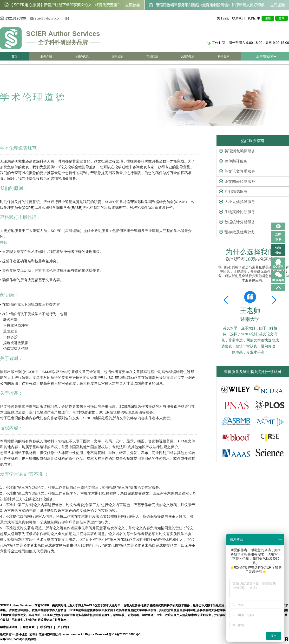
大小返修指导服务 (237, 202)
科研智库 (223, 56)
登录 (282, 18)
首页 (14, 56)
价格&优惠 (82, 56)
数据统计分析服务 (237, 222)
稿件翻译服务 (233, 161)
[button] (273, 300)
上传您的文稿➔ (266, 56)
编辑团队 (118, 56)
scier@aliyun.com (48, 18)
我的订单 (254, 18)
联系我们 (238, 18)
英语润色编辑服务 (237, 151)
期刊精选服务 (233, 192)
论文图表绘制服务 (237, 181)
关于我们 (223, 18)
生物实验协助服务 (237, 212)
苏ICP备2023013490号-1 (125, 634)
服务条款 (29, 627)
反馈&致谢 (188, 56)
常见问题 (152, 56)
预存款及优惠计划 (237, 232)
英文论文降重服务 (237, 171)
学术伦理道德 (9, 627)
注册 (268, 18)
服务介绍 (46, 56)
